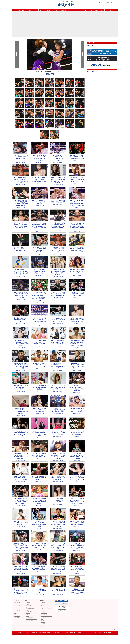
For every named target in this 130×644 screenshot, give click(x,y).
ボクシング (42, 10)
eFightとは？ (21, 633)
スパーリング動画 (45, 604)
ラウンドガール (78, 10)
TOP (19, 10)
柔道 (15, 613)
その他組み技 (17, 616)
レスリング (17, 612)
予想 (27, 614)
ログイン (102, 2)
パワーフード (29, 612)
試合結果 (31, 10)
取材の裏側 (43, 617)
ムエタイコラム (44, 625)
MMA (36, 10)
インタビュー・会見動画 (46, 609)
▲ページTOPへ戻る (110, 629)
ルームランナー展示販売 (62, 604)
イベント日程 (109, 10)
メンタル (43, 622)
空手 (15, 609)
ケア (42, 619)
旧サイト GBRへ (73, 633)
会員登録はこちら (112, 2)
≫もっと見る (90, 45)
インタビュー (44, 613)
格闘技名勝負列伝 (30, 609)
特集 (42, 626)
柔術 (15, 614)
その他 (102, 10)
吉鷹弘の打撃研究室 (45, 614)
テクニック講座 (44, 606)
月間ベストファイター (31, 607)
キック (49, 10)
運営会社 (80, 633)
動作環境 (39, 633)
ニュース (24, 10)
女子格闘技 (17, 617)
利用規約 (44, 633)
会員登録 (33, 633)
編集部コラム (44, 620)
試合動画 (43, 603)
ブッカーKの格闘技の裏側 (46, 616)
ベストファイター (89, 10)
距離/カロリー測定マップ (32, 619)
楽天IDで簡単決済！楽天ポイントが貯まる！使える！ (62, 609)
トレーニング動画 (45, 607)
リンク (27, 616)
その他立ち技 (17, 610)
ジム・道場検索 (29, 617)
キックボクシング (18, 606)
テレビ (97, 10)
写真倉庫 (43, 612)
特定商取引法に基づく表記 (54, 633)
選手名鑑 (28, 613)
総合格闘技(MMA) (18, 603)
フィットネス (63, 10)
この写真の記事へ (50, 74)
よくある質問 (65, 633)
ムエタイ (16, 607)
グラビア (70, 10)
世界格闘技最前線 (45, 623)
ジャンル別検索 (29, 620)
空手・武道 (55, 10)
